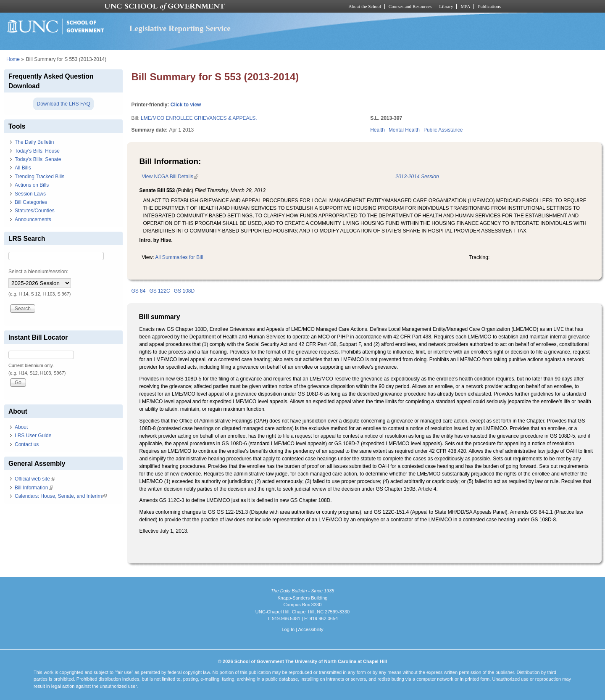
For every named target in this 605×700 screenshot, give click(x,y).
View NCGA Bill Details (170, 177)
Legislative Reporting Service (180, 28)
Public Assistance (443, 130)
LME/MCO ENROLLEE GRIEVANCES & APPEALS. (199, 118)
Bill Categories (31, 202)
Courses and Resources (410, 6)
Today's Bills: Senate (38, 159)
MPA (465, 6)
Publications (489, 6)
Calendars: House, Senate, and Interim (61, 496)
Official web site (35, 479)
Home (13, 59)
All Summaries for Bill (179, 257)
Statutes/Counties (35, 211)
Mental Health (404, 130)
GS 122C (159, 291)
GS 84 (138, 291)
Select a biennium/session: (38, 272)
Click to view (186, 105)
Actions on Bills (32, 185)
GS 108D (184, 291)
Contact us (27, 444)
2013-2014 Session (417, 177)
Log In (288, 629)
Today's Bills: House (37, 151)
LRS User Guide (33, 436)
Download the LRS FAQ (63, 104)
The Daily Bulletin (34, 142)
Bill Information (34, 488)
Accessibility (310, 629)
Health (377, 130)
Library (446, 6)
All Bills (23, 168)
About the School (365, 6)
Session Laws (30, 194)
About (21, 427)
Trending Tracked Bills (39, 177)
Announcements (33, 219)
